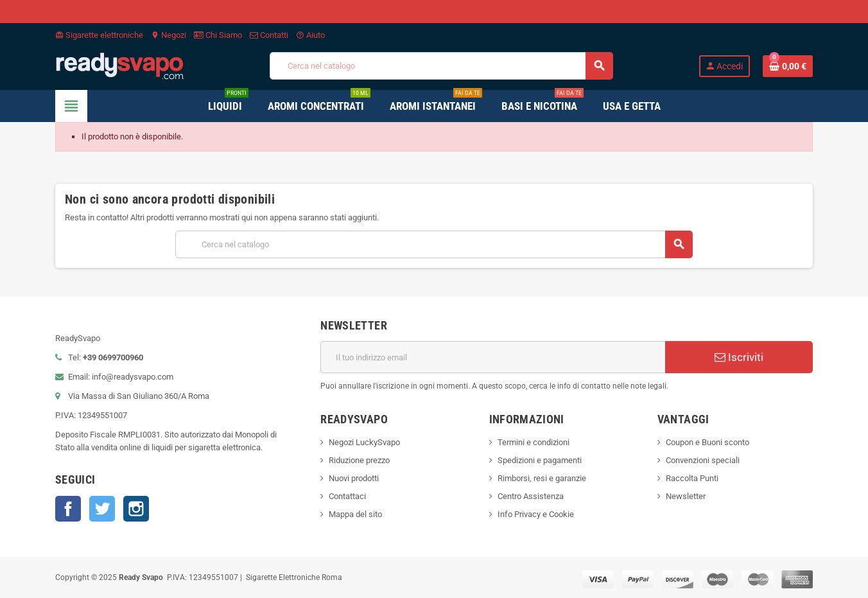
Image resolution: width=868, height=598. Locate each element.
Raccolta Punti (692, 478)
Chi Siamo (218, 35)
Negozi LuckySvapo (364, 442)
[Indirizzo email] (493, 357)
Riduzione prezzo (359, 460)
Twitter (102, 509)
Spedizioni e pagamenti (540, 460)
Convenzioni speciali (703, 460)
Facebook (68, 509)
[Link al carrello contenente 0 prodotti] (788, 66)
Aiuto (310, 35)
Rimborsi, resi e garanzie (542, 478)
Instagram (136, 509)
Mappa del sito (355, 514)
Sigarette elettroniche (99, 35)
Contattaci (347, 496)
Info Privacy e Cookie (536, 514)
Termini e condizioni (534, 442)
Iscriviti (739, 357)
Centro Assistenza (531, 496)
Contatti (269, 35)
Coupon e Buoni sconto (707, 442)
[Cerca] (441, 66)
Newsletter (686, 496)
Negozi (169, 35)
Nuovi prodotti (354, 478)
